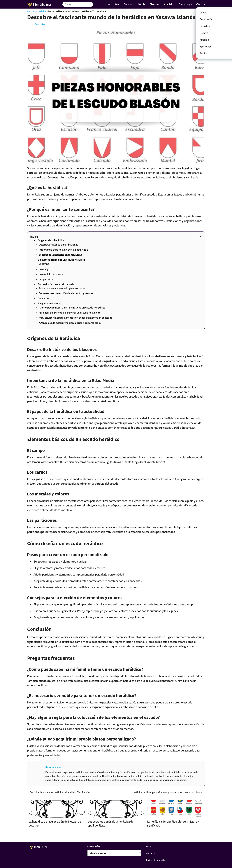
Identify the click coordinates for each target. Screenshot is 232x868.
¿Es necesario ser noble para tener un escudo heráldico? (69, 313)
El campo (44, 264)
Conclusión (44, 298)
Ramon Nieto (40, 24)
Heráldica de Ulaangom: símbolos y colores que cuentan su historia (167, 792)
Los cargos (45, 269)
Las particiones (47, 279)
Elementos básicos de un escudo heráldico (62, 260)
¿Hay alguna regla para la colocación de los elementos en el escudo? (76, 318)
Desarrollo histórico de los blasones (58, 245)
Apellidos (169, 4)
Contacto (150, 853)
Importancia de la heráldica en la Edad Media (64, 250)
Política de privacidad (156, 860)
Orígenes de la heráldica (51, 240)
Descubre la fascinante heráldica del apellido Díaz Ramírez (60, 792)
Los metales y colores (51, 274)
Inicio (107, 4)
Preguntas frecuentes (49, 303)
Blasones (155, 4)
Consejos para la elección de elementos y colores (66, 293)
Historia (141, 4)
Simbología (185, 4)
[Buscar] (90, 4)
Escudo (128, 4)
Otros (199, 4)
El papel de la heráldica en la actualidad (60, 255)
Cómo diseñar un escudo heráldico (57, 284)
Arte (117, 4)
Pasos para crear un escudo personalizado (62, 288)
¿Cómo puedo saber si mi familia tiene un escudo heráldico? (72, 308)
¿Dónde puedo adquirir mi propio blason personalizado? (70, 323)
